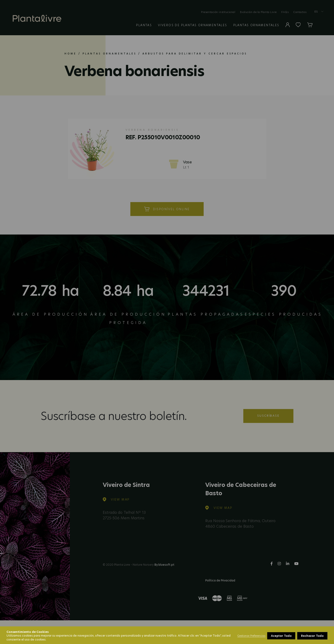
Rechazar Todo (282, 636)
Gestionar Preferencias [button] (251, 636)
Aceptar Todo (314, 636)
